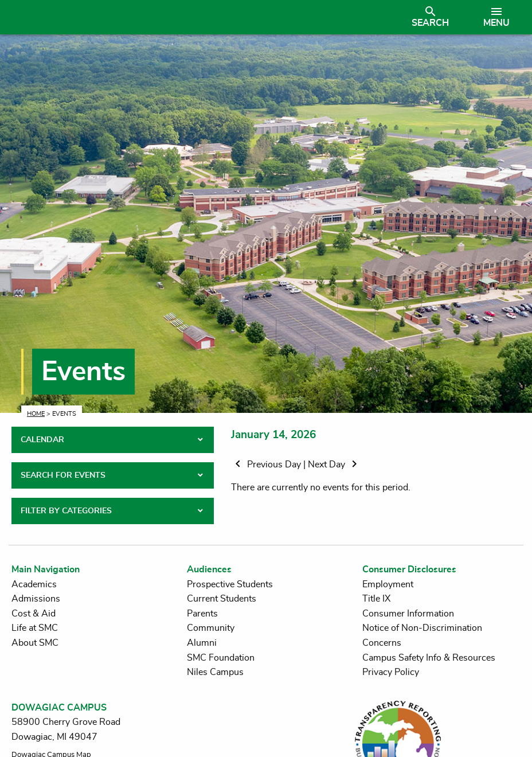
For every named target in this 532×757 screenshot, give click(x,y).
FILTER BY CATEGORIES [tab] (66, 511)
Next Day (335, 465)
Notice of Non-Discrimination (422, 628)
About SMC (35, 643)
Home (36, 414)
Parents (202, 614)
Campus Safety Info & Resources (429, 658)
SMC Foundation (221, 658)
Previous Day (267, 465)
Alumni (202, 643)
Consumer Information (408, 614)
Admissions (36, 599)
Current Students (222, 599)
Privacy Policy (391, 672)
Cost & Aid (34, 614)
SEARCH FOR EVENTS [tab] (63, 475)
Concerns (382, 643)
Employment (388, 584)
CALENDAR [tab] (42, 440)
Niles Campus (215, 672)
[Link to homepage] (203, 17)
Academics (34, 584)
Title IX (376, 599)
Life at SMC (35, 628)
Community (211, 628)
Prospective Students (230, 584)
